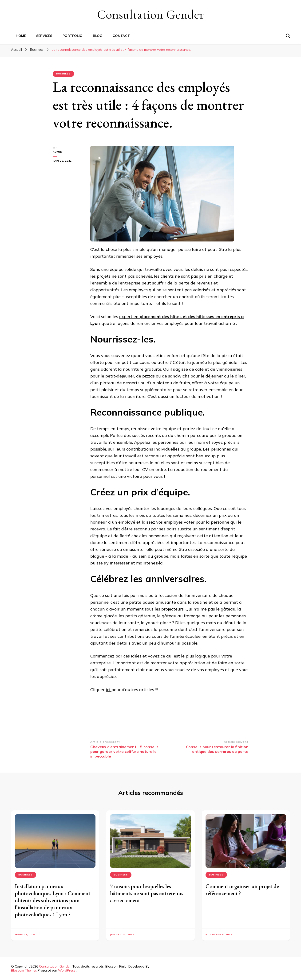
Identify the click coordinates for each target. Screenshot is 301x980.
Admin (57, 152)
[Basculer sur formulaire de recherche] (288, 36)
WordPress (67, 970)
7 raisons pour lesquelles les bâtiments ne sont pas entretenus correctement (147, 893)
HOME (21, 36)
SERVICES (44, 36)
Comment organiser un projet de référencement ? (242, 890)
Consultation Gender (150, 14)
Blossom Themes (24, 970)
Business (63, 74)
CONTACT (121, 36)
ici (109, 690)
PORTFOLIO (73, 36)
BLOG (98, 36)
